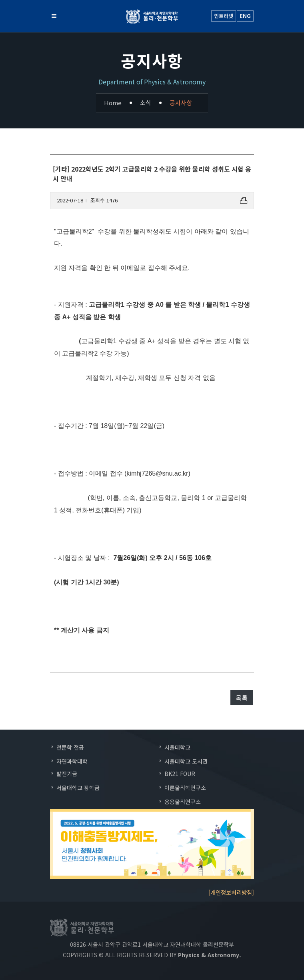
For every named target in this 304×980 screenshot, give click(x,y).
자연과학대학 (72, 761)
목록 (242, 698)
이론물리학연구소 (185, 788)
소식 (146, 103)
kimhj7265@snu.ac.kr (157, 473)
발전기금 (67, 774)
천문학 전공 (70, 747)
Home (113, 103)
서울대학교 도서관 (186, 761)
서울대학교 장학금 (78, 788)
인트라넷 (224, 16)
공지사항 (181, 103)
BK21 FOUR (180, 774)
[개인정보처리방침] (231, 892)
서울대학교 (177, 747)
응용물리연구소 (183, 802)
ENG (245, 16)
